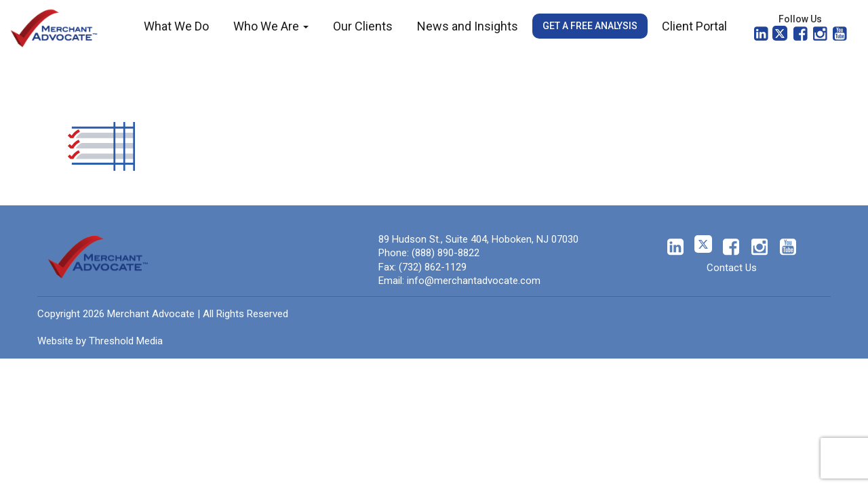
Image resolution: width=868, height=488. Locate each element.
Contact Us (732, 268)
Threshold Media (126, 341)
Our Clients (363, 26)
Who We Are (271, 26)
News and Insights (468, 26)
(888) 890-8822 (446, 253)
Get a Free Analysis (590, 26)
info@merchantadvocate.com (474, 281)
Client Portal (694, 26)
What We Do (176, 26)
